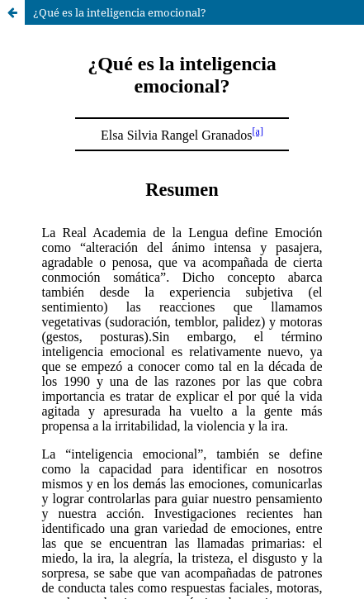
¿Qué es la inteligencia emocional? (120, 12)
